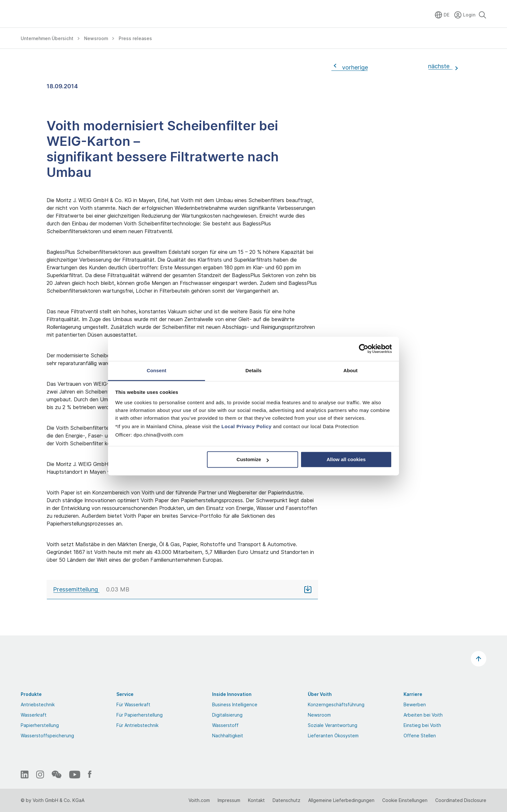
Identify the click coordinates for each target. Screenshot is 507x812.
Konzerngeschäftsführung (336, 704)
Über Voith (320, 694)
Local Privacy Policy (247, 426)
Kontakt (256, 800)
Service (125, 694)
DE (447, 15)
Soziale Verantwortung (333, 725)
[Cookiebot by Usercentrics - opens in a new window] (364, 349)
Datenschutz (286, 800)
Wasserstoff (225, 725)
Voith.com (199, 800)
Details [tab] (253, 370)
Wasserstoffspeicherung (47, 736)
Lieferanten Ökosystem (333, 736)
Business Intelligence (235, 704)
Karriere (413, 694)
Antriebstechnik (38, 704)
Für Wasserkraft (133, 704)
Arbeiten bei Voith (423, 715)
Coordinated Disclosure (461, 800)
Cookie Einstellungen (405, 800)
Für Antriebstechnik (137, 725)
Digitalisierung (227, 715)
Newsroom (319, 715)
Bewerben (415, 704)
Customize (253, 459)
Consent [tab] (157, 370)
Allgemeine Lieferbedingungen (341, 800)
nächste (440, 66)
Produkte (31, 694)
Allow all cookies (346, 459)
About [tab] (351, 370)
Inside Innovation (232, 694)
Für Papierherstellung (140, 715)
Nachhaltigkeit (228, 736)
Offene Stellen (420, 736)
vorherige (353, 67)
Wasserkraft (34, 715)
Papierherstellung (40, 725)
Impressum (229, 800)
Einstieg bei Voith (422, 725)
